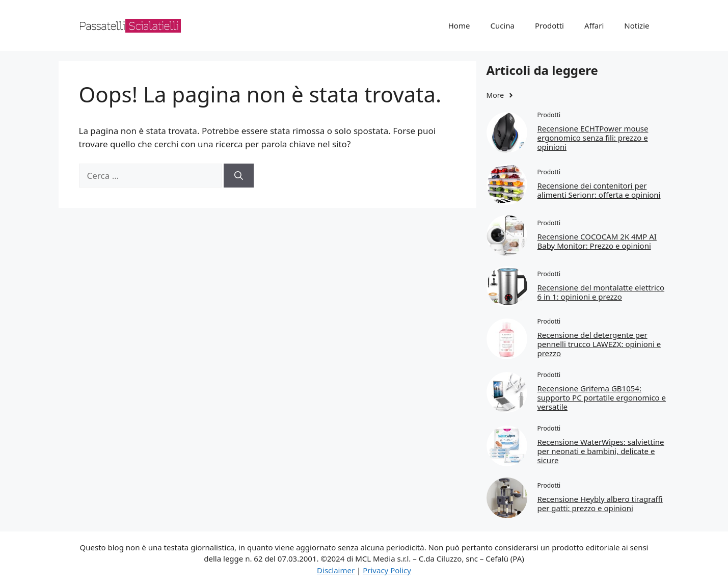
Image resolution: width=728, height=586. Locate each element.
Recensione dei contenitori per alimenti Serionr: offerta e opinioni (599, 190)
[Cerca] (239, 176)
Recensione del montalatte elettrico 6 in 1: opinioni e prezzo (601, 292)
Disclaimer (336, 570)
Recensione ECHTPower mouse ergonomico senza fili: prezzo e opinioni (593, 138)
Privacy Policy (387, 570)
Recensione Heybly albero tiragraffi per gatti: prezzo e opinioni (600, 503)
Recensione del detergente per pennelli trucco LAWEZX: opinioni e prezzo (599, 344)
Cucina (502, 25)
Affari (594, 25)
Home (459, 25)
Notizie (637, 25)
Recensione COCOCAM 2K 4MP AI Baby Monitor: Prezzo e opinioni (597, 241)
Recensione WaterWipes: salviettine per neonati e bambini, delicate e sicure (601, 451)
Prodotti (549, 25)
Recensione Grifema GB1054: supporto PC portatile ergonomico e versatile (602, 397)
